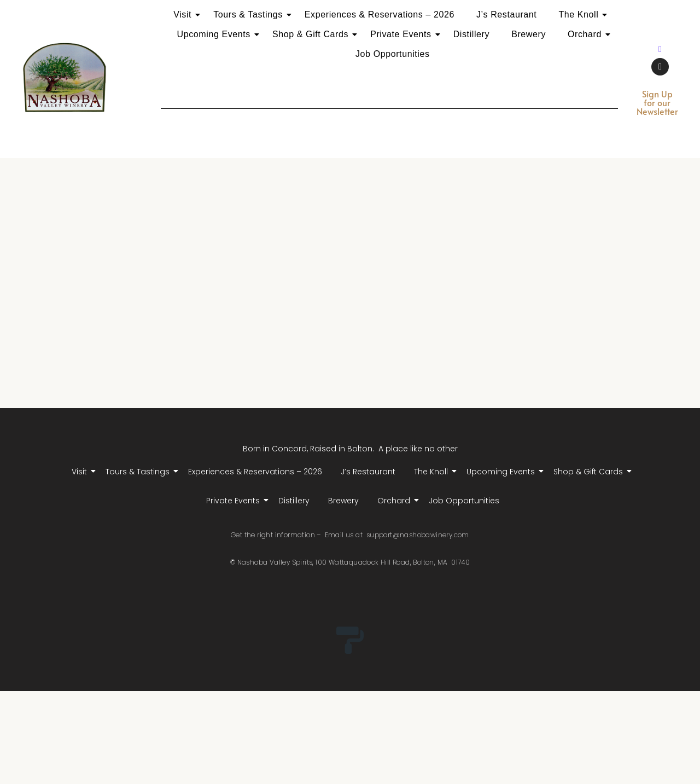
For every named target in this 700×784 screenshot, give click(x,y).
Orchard (587, 34)
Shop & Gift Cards (313, 34)
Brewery (529, 34)
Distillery (471, 34)
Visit (185, 14)
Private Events (403, 34)
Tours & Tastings (250, 14)
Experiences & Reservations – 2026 (380, 14)
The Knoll (581, 14)
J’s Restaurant (506, 14)
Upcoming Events (216, 34)
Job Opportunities (393, 54)
